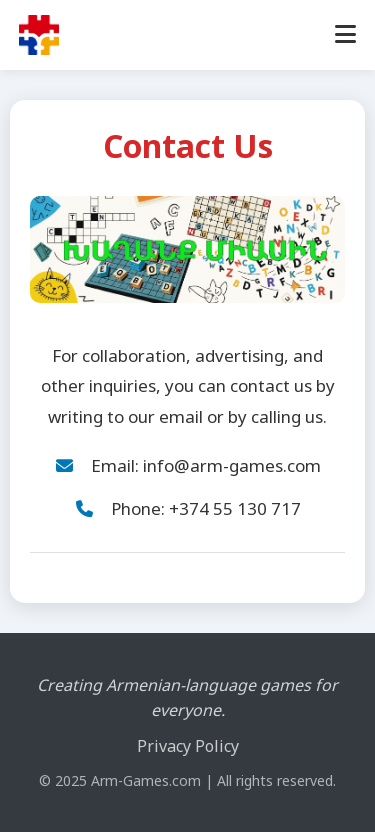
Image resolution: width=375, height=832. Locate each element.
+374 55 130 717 (235, 508)
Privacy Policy (188, 746)
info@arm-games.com (232, 465)
